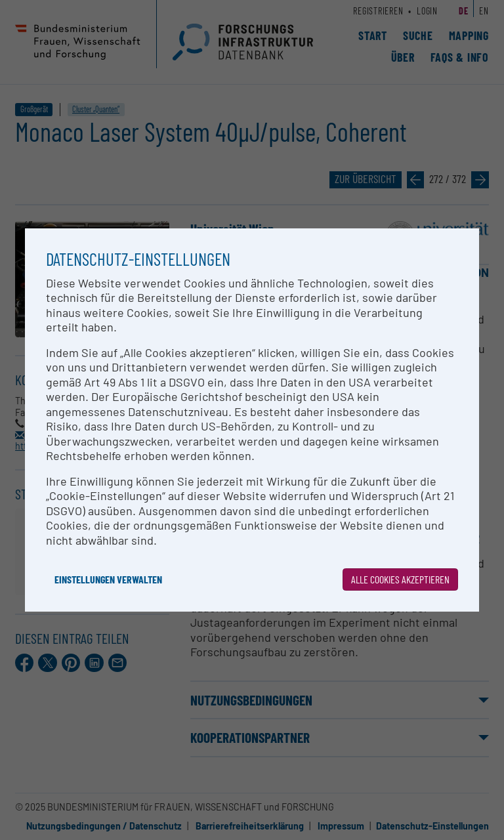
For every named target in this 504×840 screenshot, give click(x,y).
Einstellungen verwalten (108, 579)
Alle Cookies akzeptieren (400, 579)
